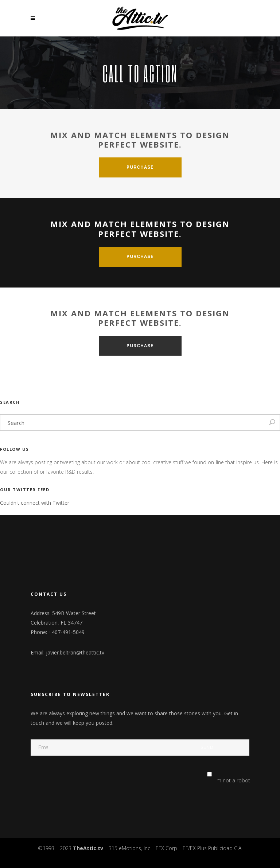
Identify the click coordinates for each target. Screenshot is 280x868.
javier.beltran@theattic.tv (75, 652)
